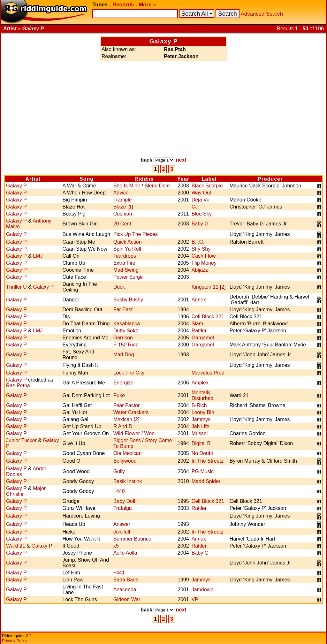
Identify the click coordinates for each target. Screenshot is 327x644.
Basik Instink (128, 481)
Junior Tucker (21, 440)
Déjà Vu (201, 200)
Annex (199, 300)
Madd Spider (206, 481)
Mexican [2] (126, 419)
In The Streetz (208, 461)
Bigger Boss (127, 440)
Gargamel (203, 338)
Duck (119, 287)
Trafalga (123, 508)
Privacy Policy (15, 641)
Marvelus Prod (208, 373)
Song (87, 179)
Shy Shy (201, 249)
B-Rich (199, 405)
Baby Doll (124, 501)
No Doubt (202, 453)
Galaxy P (16, 186)
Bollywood (125, 461)
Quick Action (128, 242)
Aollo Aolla (125, 553)
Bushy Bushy (128, 300)
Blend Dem (157, 186)
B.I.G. (198, 242)
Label (209, 179)
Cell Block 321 (208, 317)
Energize (123, 383)
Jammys (201, 419)
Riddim (144, 179)
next (181, 160)
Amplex (200, 383)
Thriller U (16, 287)
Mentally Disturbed (202, 395)
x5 (116, 546)
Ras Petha (18, 386)
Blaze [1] (123, 207)
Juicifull (122, 532)
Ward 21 (16, 546)
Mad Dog (124, 355)
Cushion (123, 214)
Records (123, 5)
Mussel (200, 433)
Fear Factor (127, 405)
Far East (123, 310)
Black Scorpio (207, 186)
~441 (119, 573)
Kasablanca (127, 324)
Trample (123, 200)
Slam (197, 324)
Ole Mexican (128, 453)
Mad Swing (126, 270)
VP (195, 599)
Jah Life (201, 426)
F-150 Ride (126, 345)
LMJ (38, 256)
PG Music (203, 471)
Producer (270, 179)
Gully (119, 471)
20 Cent (122, 224)
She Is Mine (127, 186)
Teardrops (125, 256)
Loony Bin (203, 412)
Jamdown (202, 590)
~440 (119, 491)
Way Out (202, 193)
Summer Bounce (132, 539)
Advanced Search (262, 14)
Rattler (199, 331)
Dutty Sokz (126, 331)
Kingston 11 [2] (209, 287)
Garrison (123, 338)
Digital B (201, 443)
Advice (121, 193)
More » (147, 5)
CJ (195, 207)
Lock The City (129, 373)
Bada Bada (126, 580)
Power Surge (128, 277)
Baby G (200, 224)
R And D (123, 426)
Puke (119, 395)
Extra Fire (124, 263)
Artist (33, 179)
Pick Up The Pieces (136, 234)
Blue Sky (202, 214)
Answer (122, 524)
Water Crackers (131, 412)
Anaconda (125, 590)
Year (183, 179)
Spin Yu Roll (127, 249)
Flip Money (204, 263)
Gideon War (127, 599)
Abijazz (200, 270)
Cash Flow (204, 256)
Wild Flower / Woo (134, 433)
